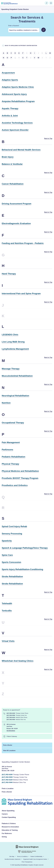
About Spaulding (8, 811)
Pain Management (11, 442)
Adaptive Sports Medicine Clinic (18, 87)
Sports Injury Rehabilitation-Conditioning (22, 569)
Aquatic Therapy (10, 108)
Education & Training (10, 830)
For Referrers (7, 833)
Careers (5, 814)
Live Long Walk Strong (13, 342)
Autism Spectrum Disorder (15, 130)
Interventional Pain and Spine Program (21, 294)
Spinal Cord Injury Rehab (14, 526)
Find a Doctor (8, 745)
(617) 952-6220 (7, 780)
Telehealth (7, 603)
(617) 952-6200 (7, 775)
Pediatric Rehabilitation (14, 457)
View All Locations (9, 751)
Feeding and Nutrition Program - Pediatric (23, 243)
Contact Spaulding (9, 817)
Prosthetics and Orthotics (15, 485)
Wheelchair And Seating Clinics (18, 661)
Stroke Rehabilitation (12, 577)
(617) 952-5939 (7, 777)
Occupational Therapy (13, 423)
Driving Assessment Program (17, 204)
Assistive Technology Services (17, 123)
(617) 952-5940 (7, 782)
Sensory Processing (12, 534)
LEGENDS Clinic (10, 335)
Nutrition (6, 403)
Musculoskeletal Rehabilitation (17, 376)
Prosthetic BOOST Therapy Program (20, 478)
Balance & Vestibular (12, 164)
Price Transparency (27, 862)
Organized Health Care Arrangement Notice (35, 859)
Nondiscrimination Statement (13, 859)
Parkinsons (7, 450)
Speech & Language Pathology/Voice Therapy (25, 548)
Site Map (12, 856)
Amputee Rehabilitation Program (18, 101)
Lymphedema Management (15, 349)
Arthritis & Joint (10, 116)
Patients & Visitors (9, 824)
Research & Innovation (10, 827)
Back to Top (48, 138)
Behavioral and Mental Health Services (21, 150)
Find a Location (8, 789)
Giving (4, 837)
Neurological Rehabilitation (15, 396)
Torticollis (7, 611)
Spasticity (7, 541)
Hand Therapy (9, 274)
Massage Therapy (11, 369)
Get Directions (11, 731)
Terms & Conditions (22, 856)
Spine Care (7, 555)
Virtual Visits (8, 641)
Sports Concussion (11, 562)
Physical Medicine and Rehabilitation (20, 471)
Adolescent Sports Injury (14, 94)
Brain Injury (8, 157)
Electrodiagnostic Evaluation (16, 223)
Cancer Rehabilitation (13, 184)
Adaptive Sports (10, 80)
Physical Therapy (10, 464)
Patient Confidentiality (36, 856)
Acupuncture (8, 73)
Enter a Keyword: (14, 26)
